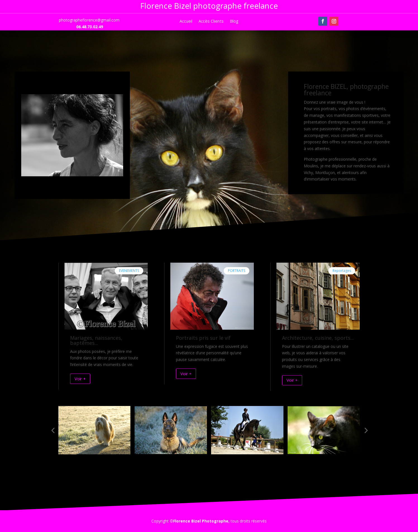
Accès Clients (211, 21)
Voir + (80, 379)
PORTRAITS (237, 271)
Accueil (186, 21)
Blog (234, 21)
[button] (53, 430)
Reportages (342, 271)
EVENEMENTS (129, 271)
